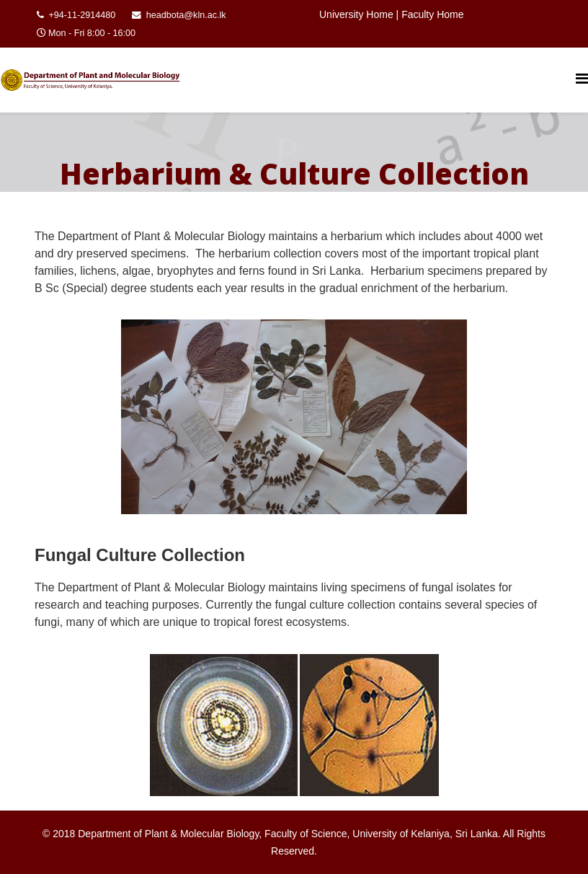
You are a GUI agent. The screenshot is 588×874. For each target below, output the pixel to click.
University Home (356, 14)
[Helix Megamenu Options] (582, 79)
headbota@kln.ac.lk (186, 15)
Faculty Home (432, 14)
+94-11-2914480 (83, 15)
